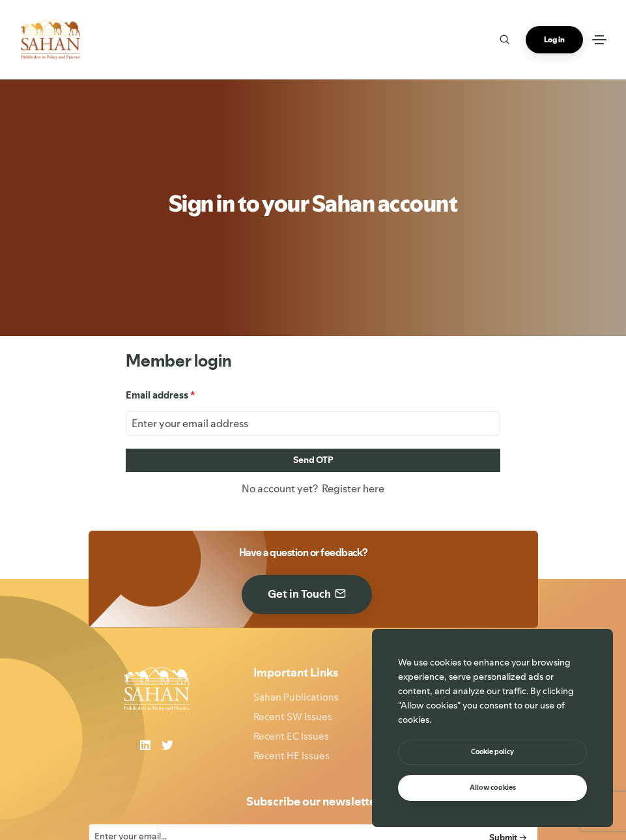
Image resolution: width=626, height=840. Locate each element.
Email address (160, 395)
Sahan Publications (296, 697)
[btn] (492, 752)
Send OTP (313, 460)
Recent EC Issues (291, 736)
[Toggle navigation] (599, 40)
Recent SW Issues (293, 717)
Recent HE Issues (292, 756)
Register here (351, 488)
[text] (492, 788)
